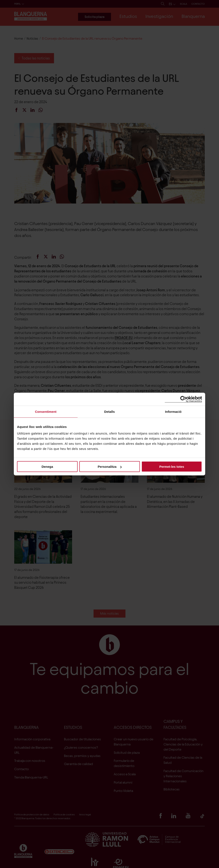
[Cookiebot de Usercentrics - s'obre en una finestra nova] (183, 399)
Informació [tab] (173, 411)
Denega (47, 467)
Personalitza (110, 467)
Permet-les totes (172, 467)
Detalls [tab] (109, 411)
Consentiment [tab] (46, 411)
